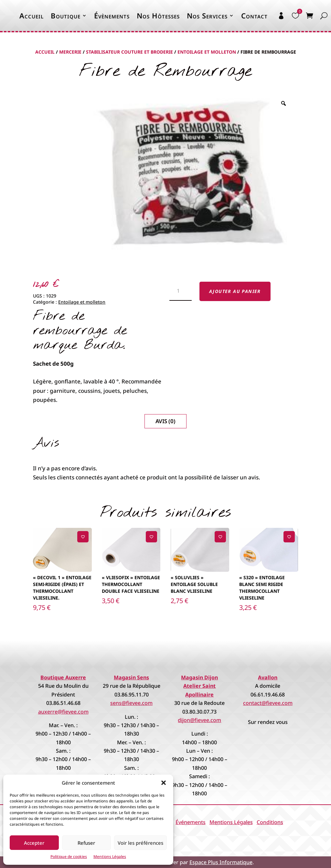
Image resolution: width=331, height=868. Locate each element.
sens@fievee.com (131, 703)
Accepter (34, 843)
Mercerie (70, 52)
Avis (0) (165, 421)
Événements (191, 822)
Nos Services (207, 16)
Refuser (86, 843)
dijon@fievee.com (199, 720)
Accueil (32, 16)
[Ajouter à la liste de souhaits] (83, 537)
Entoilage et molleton (207, 52)
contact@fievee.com (268, 703)
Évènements (112, 16)
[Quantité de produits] (181, 291)
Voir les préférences (140, 843)
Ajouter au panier (235, 291)
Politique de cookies (69, 857)
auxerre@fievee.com (63, 712)
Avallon (268, 677)
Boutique (66, 16)
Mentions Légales (110, 857)
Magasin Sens (131, 677)
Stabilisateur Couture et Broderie (129, 52)
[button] (164, 783)
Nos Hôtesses (158, 16)
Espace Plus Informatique (221, 862)
